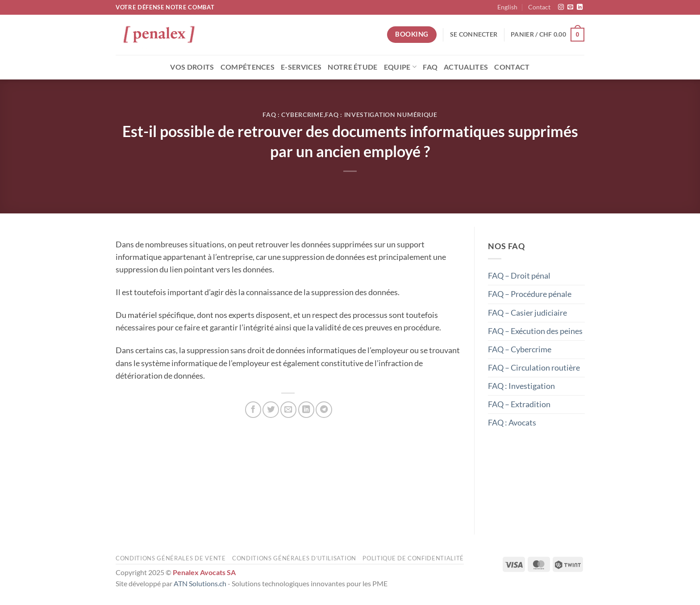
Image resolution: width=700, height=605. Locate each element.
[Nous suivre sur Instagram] (561, 7)
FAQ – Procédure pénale (530, 294)
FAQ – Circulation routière (534, 368)
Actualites (466, 67)
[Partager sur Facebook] (253, 409)
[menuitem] (507, 7)
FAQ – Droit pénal (519, 276)
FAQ (430, 67)
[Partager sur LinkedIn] (306, 409)
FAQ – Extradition (519, 404)
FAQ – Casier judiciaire (527, 312)
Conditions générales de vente (171, 558)
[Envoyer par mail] (288, 409)
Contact (539, 7)
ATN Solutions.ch (200, 583)
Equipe (400, 67)
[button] (474, 35)
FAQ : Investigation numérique (381, 115)
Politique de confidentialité (413, 558)
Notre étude (353, 67)
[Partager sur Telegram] (324, 409)
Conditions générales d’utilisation (294, 558)
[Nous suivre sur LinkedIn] (580, 7)
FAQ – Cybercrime (520, 349)
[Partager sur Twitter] (271, 409)
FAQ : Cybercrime (293, 115)
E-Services (301, 67)
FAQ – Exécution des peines (535, 331)
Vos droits (192, 67)
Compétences (248, 67)
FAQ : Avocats (512, 423)
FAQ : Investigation (521, 386)
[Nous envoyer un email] (570, 7)
